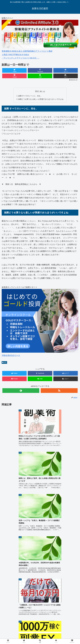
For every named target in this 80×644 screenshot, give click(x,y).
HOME (14, 629)
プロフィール (40, 632)
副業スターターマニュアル (17, 611)
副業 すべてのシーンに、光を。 (30, 96)
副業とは (40, 629)
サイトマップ (66, 632)
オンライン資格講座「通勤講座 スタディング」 (14, 633)
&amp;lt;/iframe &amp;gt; (40, 583)
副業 (4, 363)
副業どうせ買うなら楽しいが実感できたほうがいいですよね (41, 99)
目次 (37, 91)
